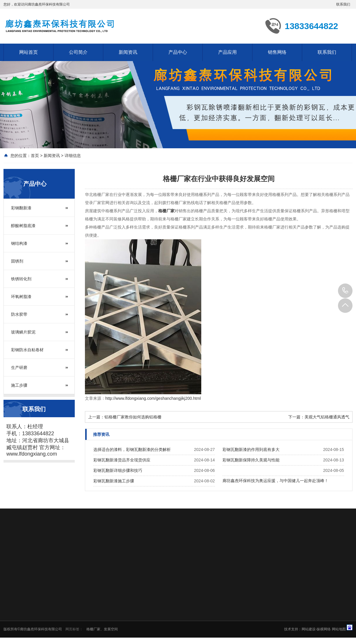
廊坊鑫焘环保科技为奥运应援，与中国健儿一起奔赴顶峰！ (275, 481)
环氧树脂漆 (21, 297)
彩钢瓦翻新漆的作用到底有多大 (251, 449)
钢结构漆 (19, 243)
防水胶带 (19, 314)
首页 (35, 156)
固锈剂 (17, 261)
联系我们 (343, 4)
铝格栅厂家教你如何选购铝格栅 (133, 417)
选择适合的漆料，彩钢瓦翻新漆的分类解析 (132, 449)
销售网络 (277, 52)
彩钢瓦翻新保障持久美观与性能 (251, 460)
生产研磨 (19, 368)
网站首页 (29, 52)
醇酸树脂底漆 (23, 226)
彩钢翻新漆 (21, 208)
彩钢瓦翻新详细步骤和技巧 (118, 470)
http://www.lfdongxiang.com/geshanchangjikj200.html (153, 398)
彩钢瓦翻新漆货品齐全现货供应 (122, 460)
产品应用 (227, 52)
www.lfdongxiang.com (32, 454)
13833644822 (345, 291)
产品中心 (178, 52)
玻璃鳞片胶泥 (23, 332)
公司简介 (78, 52)
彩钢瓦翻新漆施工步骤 (114, 481)
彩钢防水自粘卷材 (27, 350)
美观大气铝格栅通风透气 (327, 417)
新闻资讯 (128, 52)
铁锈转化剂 (21, 279)
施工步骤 (19, 385)
